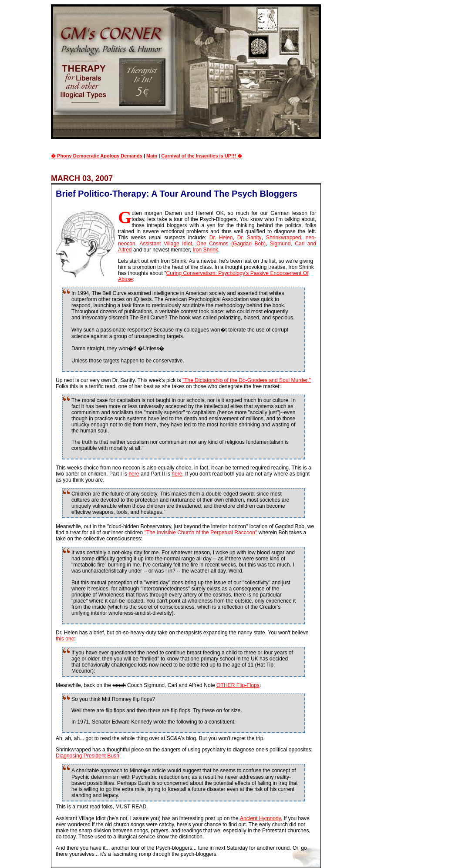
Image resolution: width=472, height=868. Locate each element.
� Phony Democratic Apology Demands (97, 156)
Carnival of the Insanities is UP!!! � (202, 156)
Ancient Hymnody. (261, 818)
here (134, 474)
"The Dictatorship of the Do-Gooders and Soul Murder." (247, 380)
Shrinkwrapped (284, 238)
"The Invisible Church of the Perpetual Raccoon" (201, 533)
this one (65, 639)
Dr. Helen (221, 238)
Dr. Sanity (249, 238)
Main (152, 156)
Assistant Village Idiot (166, 244)
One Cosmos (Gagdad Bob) (231, 244)
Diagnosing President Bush (88, 756)
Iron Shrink (205, 250)
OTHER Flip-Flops (238, 685)
